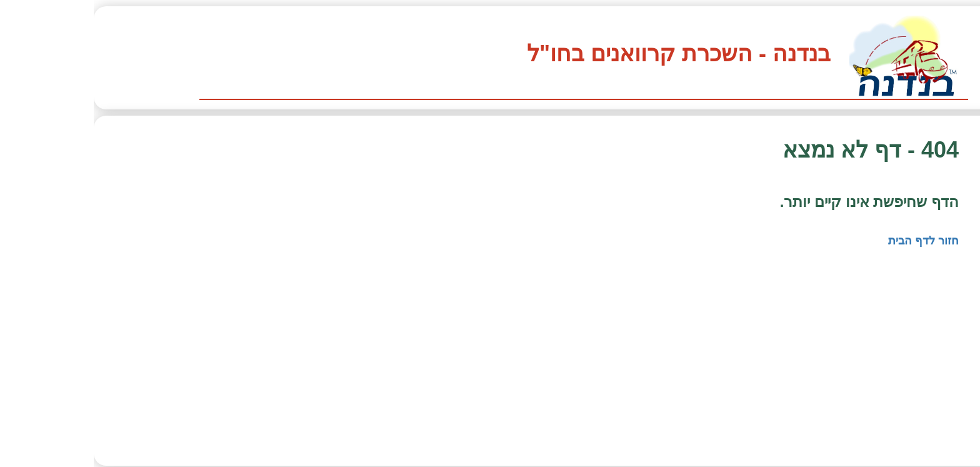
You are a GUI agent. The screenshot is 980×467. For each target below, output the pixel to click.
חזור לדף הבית (830, 241)
